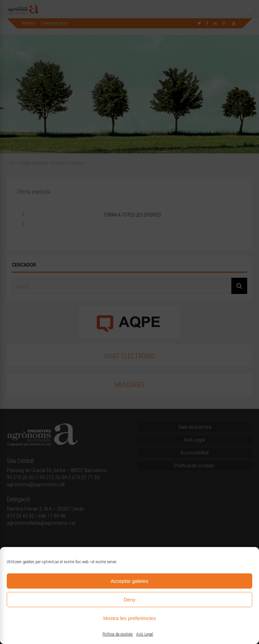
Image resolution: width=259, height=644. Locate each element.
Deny (129, 600)
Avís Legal (145, 634)
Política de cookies (118, 634)
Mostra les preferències (129, 618)
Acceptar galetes (129, 581)
